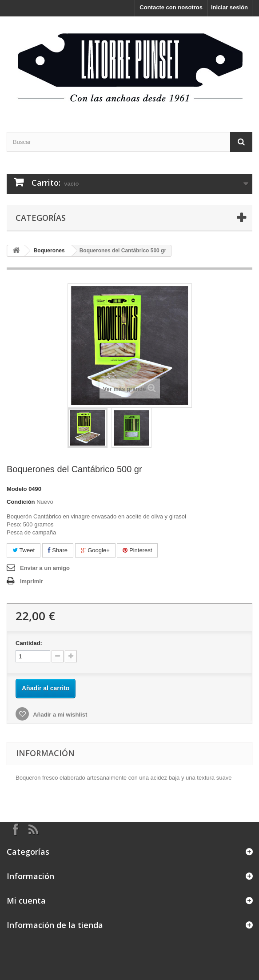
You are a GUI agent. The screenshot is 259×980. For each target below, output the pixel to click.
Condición (21, 502)
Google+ (95, 550)
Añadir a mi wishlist (59, 715)
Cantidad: (29, 643)
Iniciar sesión (229, 7)
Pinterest (137, 550)
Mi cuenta (26, 900)
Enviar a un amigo (45, 568)
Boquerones (49, 251)
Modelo (17, 489)
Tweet (24, 550)
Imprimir (32, 581)
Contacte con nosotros (171, 7)
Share (58, 550)
